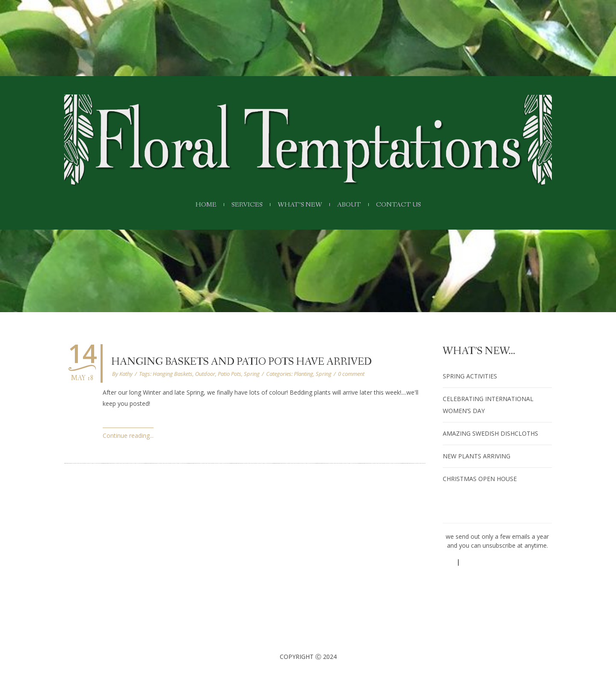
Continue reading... (128, 435)
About (352, 205)
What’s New (300, 205)
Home (199, 205)
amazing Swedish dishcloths (490, 433)
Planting (304, 374)
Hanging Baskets (173, 374)
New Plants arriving (477, 456)
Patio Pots (230, 374)
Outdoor (205, 374)
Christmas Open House (480, 479)
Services (244, 205)
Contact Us (405, 205)
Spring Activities (470, 376)
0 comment (351, 374)
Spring (252, 374)
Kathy (126, 374)
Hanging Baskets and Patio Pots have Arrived (241, 362)
